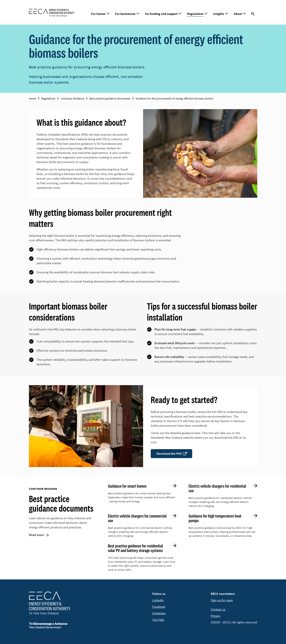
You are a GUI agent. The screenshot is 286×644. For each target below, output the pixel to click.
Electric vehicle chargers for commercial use (137, 518)
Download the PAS (169, 454)
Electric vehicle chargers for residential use (217, 488)
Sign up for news (222, 600)
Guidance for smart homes (127, 486)
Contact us (218, 609)
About (238, 14)
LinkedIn (158, 600)
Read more (36, 535)
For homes (98, 14)
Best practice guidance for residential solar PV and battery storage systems (135, 548)
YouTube (158, 620)
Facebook (159, 607)
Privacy (216, 616)
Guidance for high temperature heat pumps (215, 518)
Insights (219, 14)
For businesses (125, 14)
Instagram (159, 613)
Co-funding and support (161, 14)
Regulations (195, 14)
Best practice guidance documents (61, 503)
